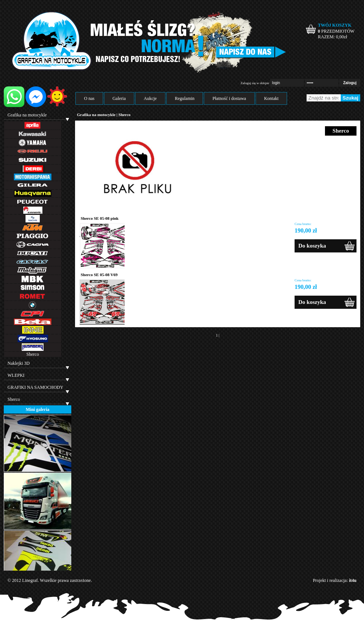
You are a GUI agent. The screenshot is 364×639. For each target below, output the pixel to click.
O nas (89, 98)
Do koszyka (312, 246)
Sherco (32, 354)
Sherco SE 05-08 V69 (99, 275)
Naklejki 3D (19, 363)
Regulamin (185, 98)
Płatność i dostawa (229, 98)
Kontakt (271, 98)
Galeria (119, 98)
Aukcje (150, 98)
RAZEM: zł (332, 37)
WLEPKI (16, 375)
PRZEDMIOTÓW (336, 31)
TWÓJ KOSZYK (335, 25)
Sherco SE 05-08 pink (100, 218)
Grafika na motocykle (27, 115)
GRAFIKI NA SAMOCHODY (35, 387)
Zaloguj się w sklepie (255, 83)
